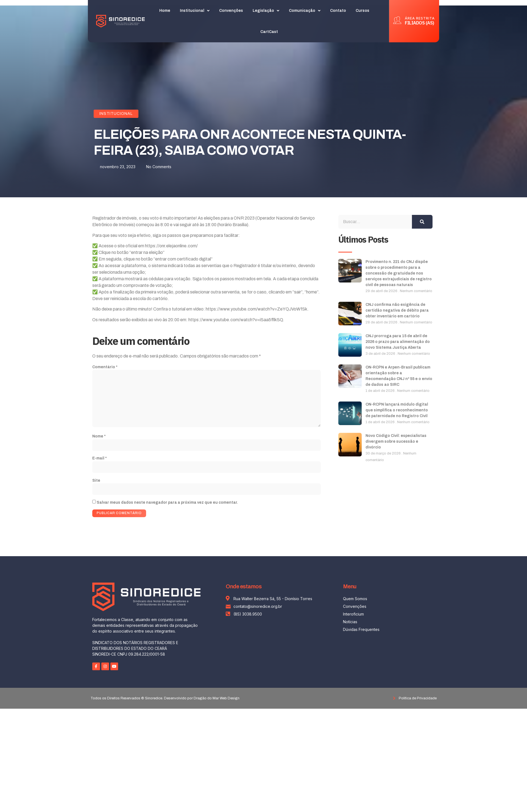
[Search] (422, 222)
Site (96, 481)
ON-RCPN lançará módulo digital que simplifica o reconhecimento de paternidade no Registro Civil (397, 410)
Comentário (105, 367)
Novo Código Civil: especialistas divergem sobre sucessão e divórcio (396, 441)
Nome (99, 437)
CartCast (269, 28)
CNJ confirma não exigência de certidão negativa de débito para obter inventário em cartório (397, 310)
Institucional (116, 114)
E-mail (100, 459)
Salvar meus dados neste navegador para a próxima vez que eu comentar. (167, 503)
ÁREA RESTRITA (420, 14)
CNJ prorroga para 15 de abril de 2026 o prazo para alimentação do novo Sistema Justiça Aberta (398, 342)
